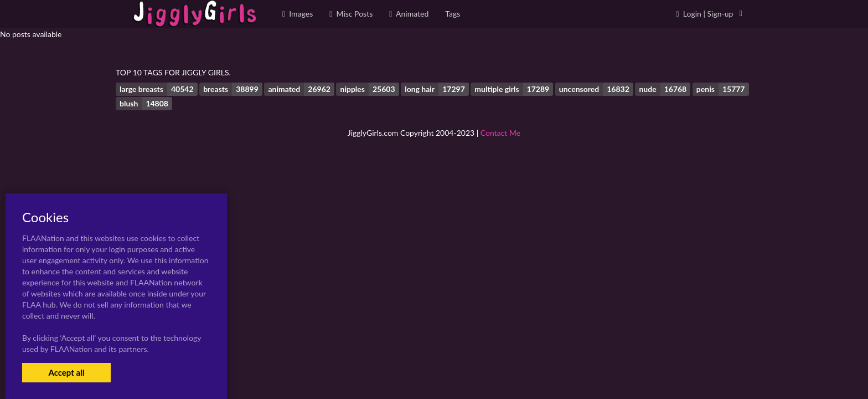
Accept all (66, 372)
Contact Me (500, 133)
